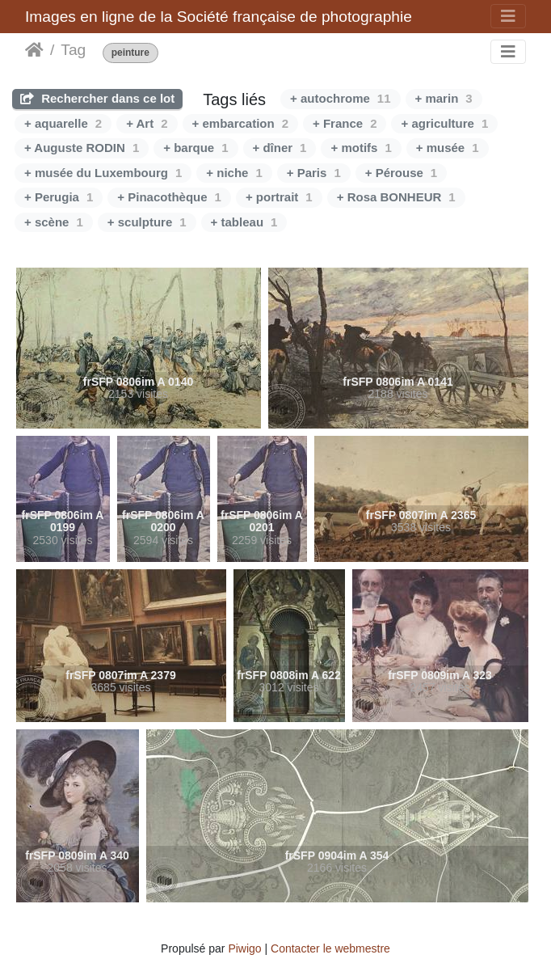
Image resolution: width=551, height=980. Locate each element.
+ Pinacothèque (169, 197)
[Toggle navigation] (508, 16)
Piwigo (244, 948)
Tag (73, 50)
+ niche (234, 173)
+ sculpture (147, 222)
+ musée (448, 148)
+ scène (54, 222)
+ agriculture (444, 123)
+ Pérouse (401, 173)
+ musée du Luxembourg (103, 173)
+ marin (444, 98)
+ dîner (280, 148)
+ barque (196, 148)
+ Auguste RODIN (82, 148)
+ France (345, 123)
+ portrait (279, 197)
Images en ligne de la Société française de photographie (219, 17)
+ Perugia (59, 197)
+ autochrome (340, 98)
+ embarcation (240, 123)
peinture (130, 53)
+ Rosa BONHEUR (396, 197)
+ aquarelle (63, 123)
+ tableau (244, 222)
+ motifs (361, 148)
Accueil (34, 50)
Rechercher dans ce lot (97, 98)
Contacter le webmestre (330, 948)
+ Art (147, 123)
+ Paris (314, 173)
